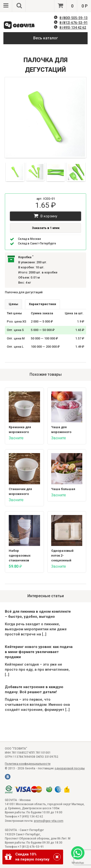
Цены (13, 304)
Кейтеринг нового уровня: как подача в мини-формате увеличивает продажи (39, 652)
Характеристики (42, 304)
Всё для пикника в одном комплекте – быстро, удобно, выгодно (38, 614)
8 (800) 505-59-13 (74, 18)
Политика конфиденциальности (28, 764)
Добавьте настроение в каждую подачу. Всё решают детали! (34, 689)
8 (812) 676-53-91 (74, 23)
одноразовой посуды (70, 768)
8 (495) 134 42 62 (73, 28)
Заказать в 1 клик (46, 228)
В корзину (45, 216)
